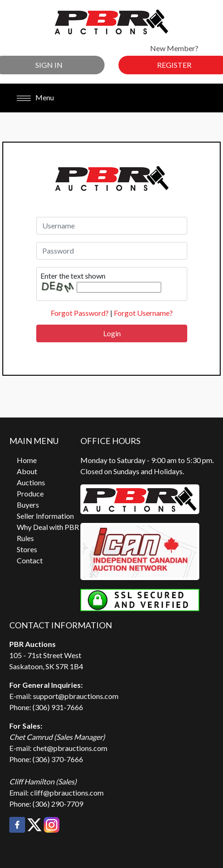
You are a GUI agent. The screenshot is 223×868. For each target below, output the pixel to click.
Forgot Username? (143, 313)
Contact (30, 560)
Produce (30, 493)
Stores (27, 549)
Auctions (31, 482)
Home (27, 460)
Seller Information (45, 516)
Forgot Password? (80, 313)
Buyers (28, 505)
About (27, 471)
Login (112, 333)
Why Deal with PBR (48, 527)
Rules (25, 538)
